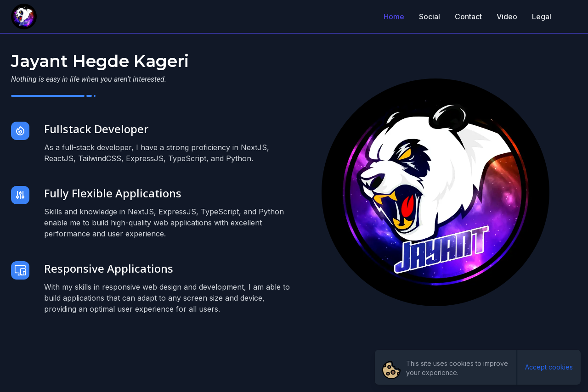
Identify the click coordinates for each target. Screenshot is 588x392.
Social (430, 17)
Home (394, 17)
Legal (542, 17)
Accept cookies (549, 367)
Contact (468, 17)
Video (507, 17)
